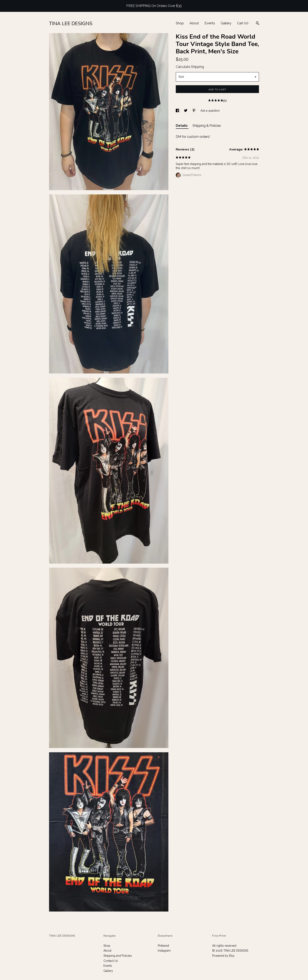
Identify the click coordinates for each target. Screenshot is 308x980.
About (194, 23)
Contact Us (111, 961)
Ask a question (210, 111)
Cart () (243, 23)
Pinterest (163, 946)
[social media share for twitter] (186, 111)
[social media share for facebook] (178, 111)
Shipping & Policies (207, 126)
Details (182, 126)
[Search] (258, 24)
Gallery (226, 23)
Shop (180, 23)
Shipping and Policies (118, 956)
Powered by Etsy (223, 956)
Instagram (164, 951)
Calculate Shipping (190, 67)
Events (210, 23)
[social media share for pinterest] (194, 111)
